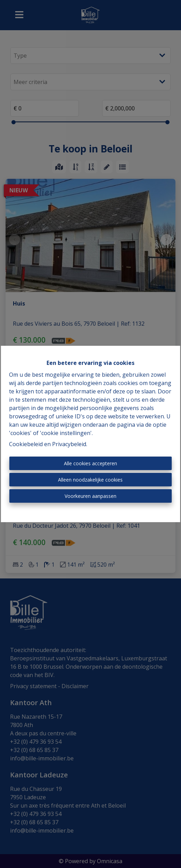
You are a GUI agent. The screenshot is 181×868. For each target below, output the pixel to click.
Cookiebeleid (26, 444)
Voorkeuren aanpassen (90, 496)
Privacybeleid (69, 444)
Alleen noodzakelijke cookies (90, 480)
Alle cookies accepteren (90, 463)
